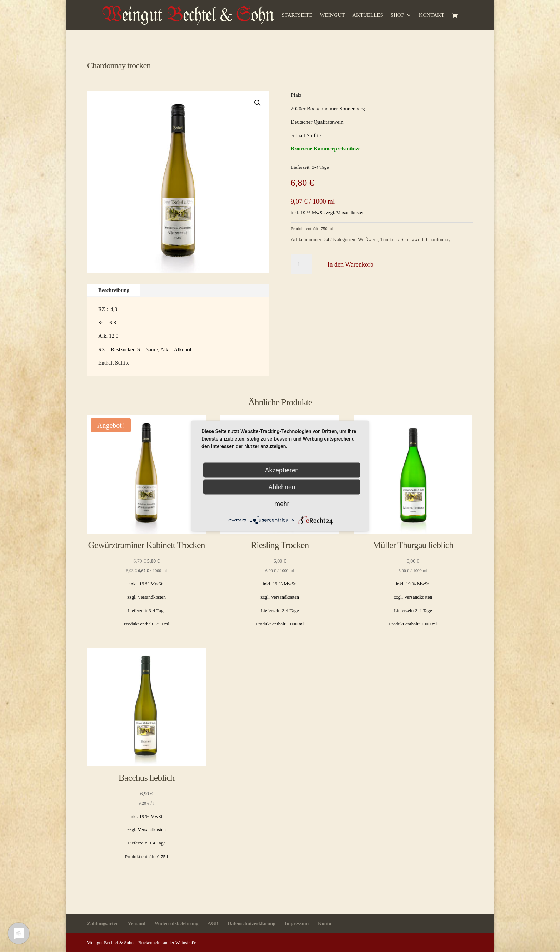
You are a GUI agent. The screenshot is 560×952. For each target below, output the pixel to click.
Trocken (389, 240)
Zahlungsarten (103, 924)
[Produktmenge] (301, 264)
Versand (137, 924)
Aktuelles (368, 15)
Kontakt (432, 15)
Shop (397, 15)
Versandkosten (351, 212)
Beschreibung (114, 290)
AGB (213, 924)
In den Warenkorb (351, 264)
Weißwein (368, 240)
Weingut (332, 15)
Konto (324, 924)
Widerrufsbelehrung (177, 924)
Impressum (297, 924)
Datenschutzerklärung (251, 924)
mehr (282, 504)
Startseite (297, 15)
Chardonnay (438, 240)
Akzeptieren (282, 470)
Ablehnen (282, 487)
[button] (257, 103)
